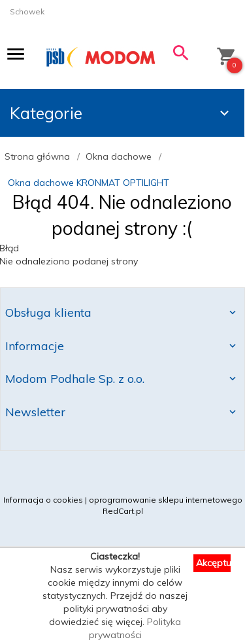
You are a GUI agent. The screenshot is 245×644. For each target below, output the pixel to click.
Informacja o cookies (43, 500)
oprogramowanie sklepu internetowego (166, 500)
